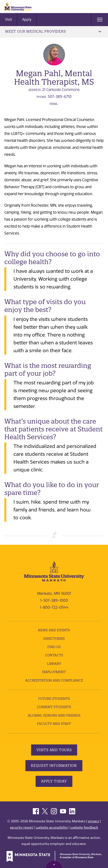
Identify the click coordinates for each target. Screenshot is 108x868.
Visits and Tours (54, 750)
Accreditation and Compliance (54, 680)
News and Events (54, 630)
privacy (94, 821)
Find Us (54, 647)
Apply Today (54, 781)
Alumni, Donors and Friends (54, 715)
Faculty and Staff (54, 724)
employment (54, 672)
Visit (8, 19)
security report (22, 828)
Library (54, 664)
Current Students (54, 707)
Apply (27, 19)
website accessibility (52, 828)
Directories (54, 639)
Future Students (54, 699)
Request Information (54, 766)
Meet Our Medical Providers (53, 31)
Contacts (54, 655)
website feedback (84, 828)
